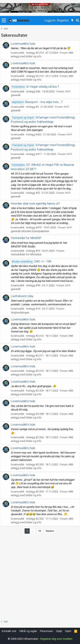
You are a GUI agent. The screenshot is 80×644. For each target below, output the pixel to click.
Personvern (46, 631)
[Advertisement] (40, 576)
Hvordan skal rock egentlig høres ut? (35, 204)
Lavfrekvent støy (22, 296)
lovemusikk (18, 53)
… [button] (33, 531)
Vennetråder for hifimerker (26, 254)
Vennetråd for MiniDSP (26, 238)
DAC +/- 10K (31, 261)
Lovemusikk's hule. (23, 44)
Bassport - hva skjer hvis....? (37, 102)
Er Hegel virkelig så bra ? (35, 87)
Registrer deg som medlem (56, 639)
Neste (49, 531)
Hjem (68, 631)
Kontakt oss (9, 631)
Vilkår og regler (28, 631)
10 (39, 531)
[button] (4, 21)
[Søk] (77, 21)
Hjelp (59, 631)
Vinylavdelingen (20, 313)
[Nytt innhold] (72, 21)
